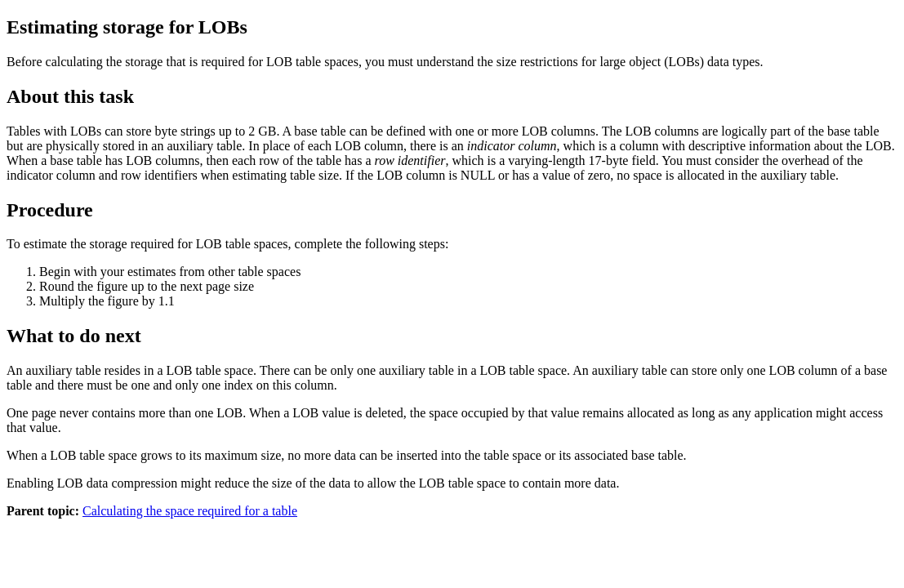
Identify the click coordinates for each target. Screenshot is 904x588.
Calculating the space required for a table (190, 511)
